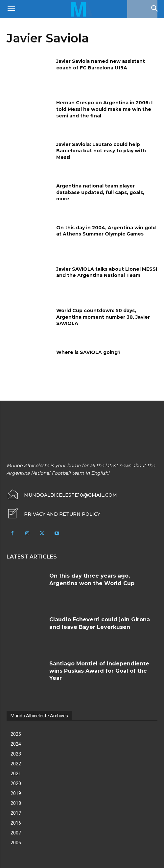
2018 (16, 803)
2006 (16, 843)
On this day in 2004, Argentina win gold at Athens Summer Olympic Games (106, 231)
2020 (16, 783)
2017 (16, 813)
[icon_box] (53, 514)
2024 (16, 744)
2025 (16, 734)
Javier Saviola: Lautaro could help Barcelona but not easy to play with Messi (101, 151)
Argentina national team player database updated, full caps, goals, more (100, 192)
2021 (16, 774)
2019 (16, 793)
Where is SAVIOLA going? (88, 352)
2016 (16, 823)
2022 (16, 764)
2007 (16, 833)
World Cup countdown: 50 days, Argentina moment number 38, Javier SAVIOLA (103, 317)
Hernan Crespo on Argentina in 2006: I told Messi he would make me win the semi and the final (104, 109)
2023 (16, 754)
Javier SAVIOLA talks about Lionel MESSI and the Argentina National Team (107, 272)
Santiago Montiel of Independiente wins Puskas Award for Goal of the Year (99, 671)
